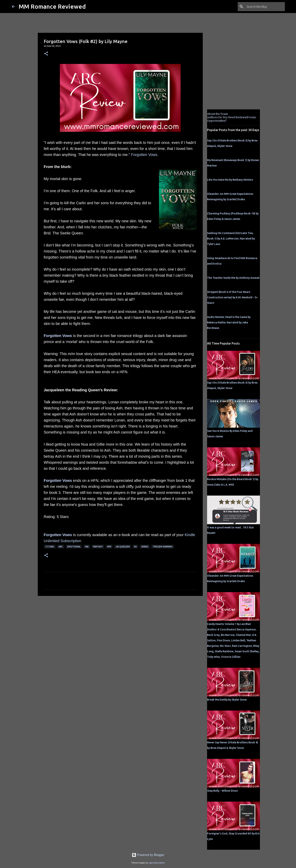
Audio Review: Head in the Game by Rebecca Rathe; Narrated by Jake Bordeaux (229, 322)
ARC (61, 547)
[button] (46, 54)
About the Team (217, 114)
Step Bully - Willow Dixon (222, 791)
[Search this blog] (265, 7)
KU (135, 547)
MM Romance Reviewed (52, 6)
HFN (109, 547)
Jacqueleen (123, 547)
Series (145, 547)
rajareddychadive (157, 863)
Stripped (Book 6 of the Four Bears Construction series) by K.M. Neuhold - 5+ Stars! (232, 297)
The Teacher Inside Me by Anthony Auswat (233, 278)
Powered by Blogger (148, 855)
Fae (87, 547)
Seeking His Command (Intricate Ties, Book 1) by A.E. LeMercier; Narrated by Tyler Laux (231, 239)
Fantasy (98, 547)
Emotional (74, 547)
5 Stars (50, 547)
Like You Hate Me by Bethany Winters (230, 180)
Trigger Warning (163, 547)
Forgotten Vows (144, 155)
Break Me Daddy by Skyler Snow (227, 700)
